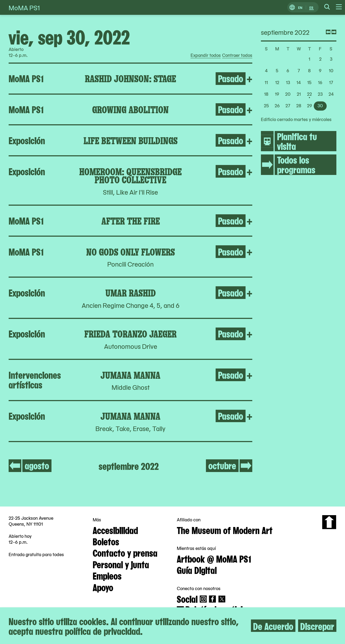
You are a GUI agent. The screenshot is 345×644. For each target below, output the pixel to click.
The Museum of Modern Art (225, 530)
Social (187, 598)
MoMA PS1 (24, 7)
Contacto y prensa (125, 552)
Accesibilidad (115, 530)
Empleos (107, 575)
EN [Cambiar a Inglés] (300, 7)
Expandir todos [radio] (206, 55)
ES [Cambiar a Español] (311, 7)
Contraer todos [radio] (237, 55)
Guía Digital (197, 570)
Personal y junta (121, 564)
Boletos (106, 541)
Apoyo (103, 587)
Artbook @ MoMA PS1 (214, 558)
